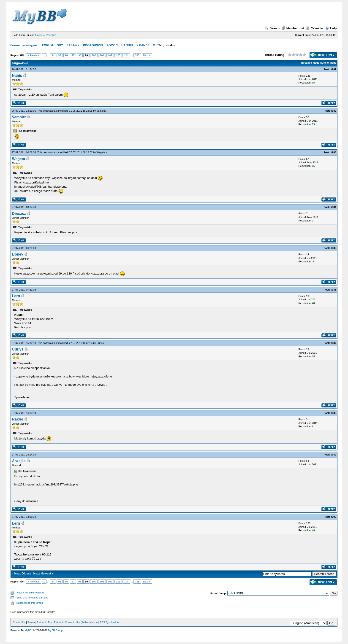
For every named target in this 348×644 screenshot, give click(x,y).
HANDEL (145, 45)
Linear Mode (329, 63)
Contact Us (19, 622)
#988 (333, 413)
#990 (333, 517)
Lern (16, 296)
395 (137, 55)
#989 (333, 455)
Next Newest (42, 573)
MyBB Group (55, 630)
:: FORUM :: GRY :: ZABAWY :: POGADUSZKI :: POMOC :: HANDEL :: (88, 45)
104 (126, 55)
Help (331, 28)
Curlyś (100, 343)
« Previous (33, 55)
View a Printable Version (30, 593)
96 (66, 55)
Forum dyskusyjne (24, 45)
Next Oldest (22, 573)
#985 (333, 248)
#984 (333, 207)
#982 (333, 111)
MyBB (28, 630)
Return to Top (44, 622)
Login (39, 35)
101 (102, 55)
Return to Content (64, 622)
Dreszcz (19, 214)
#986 (333, 290)
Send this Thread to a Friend (32, 598)
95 (60, 55)
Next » (147, 55)
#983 (333, 152)
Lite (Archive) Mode (87, 622)
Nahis (17, 76)
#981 (333, 69)
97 (73, 55)
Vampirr (101, 111)
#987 (333, 343)
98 (80, 55)
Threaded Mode (310, 63)
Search (272, 28)
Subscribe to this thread (30, 603)
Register (51, 35)
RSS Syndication (109, 622)
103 (118, 55)
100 (94, 55)
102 (110, 55)
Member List (293, 28)
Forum (31, 622)
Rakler (18, 419)
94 (53, 55)
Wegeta (101, 152)
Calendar (315, 28)
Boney (18, 254)
